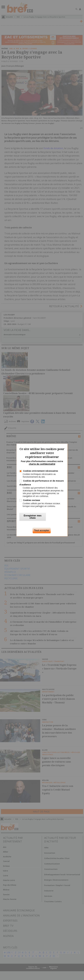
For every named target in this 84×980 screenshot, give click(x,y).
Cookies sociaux (32, 500)
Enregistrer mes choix (33, 517)
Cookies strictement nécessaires (41, 471)
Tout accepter (42, 531)
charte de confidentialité (42, 464)
